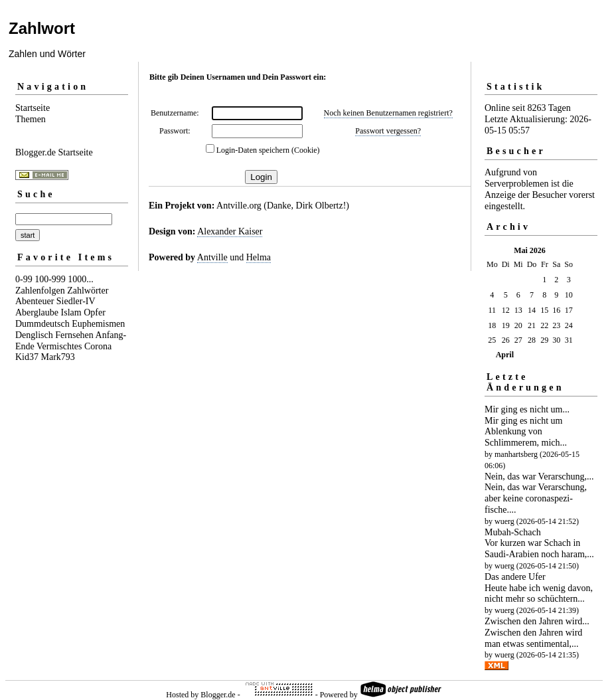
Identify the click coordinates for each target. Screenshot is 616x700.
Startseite (33, 108)
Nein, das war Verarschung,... (539, 477)
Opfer (95, 312)
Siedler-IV (76, 301)
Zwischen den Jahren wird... (537, 621)
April (505, 355)
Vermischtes (59, 346)
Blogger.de (218, 695)
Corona (98, 346)
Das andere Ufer (515, 577)
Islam (71, 312)
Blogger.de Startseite (54, 152)
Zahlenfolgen (40, 291)
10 (569, 295)
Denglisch (34, 335)
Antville (212, 257)
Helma (259, 257)
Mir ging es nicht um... (527, 409)
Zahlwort (42, 28)
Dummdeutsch (42, 324)
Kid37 (27, 357)
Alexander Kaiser (230, 231)
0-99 (24, 279)
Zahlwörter (88, 291)
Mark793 (58, 357)
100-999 (50, 279)
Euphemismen (98, 324)
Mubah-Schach (513, 532)
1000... (81, 279)
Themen (31, 119)
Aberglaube (37, 312)
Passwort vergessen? (388, 131)
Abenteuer (35, 301)
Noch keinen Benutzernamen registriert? (388, 113)
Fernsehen (74, 335)
